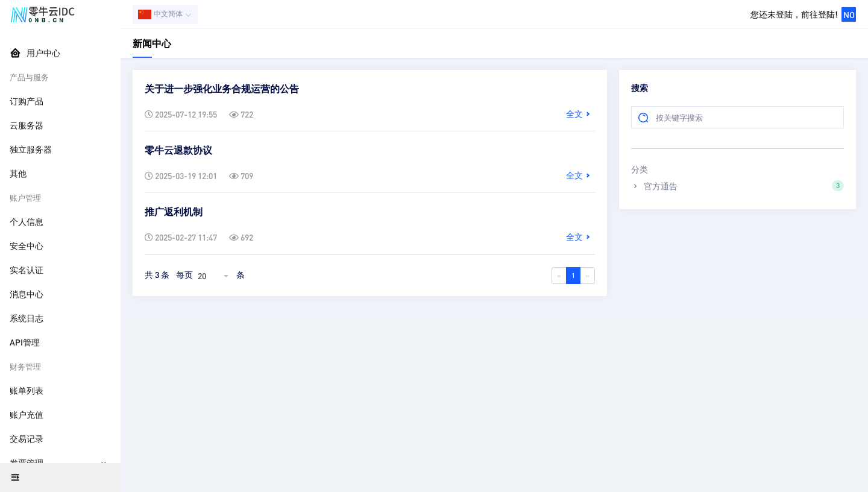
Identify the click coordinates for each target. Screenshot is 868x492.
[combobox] (215, 276)
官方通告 (737, 186)
